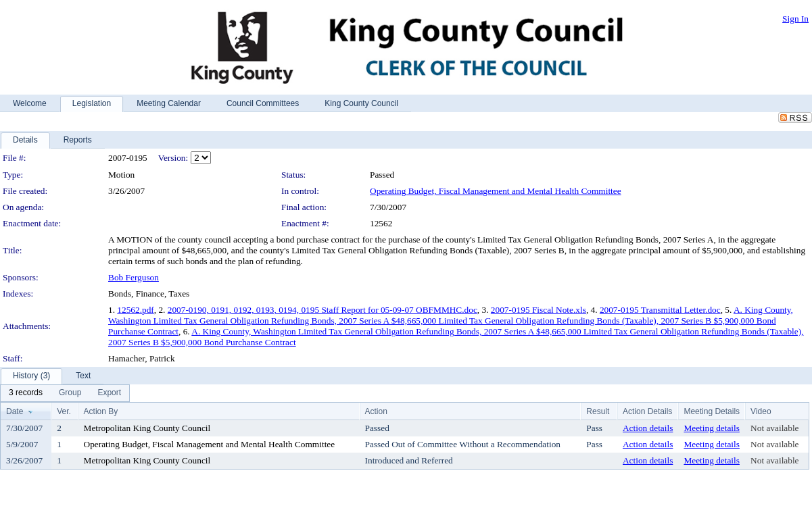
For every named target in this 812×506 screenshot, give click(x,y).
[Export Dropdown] (109, 393)
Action (376, 411)
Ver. (64, 411)
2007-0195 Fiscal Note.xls (539, 310)
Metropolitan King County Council (147, 428)
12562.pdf (135, 310)
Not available (774, 428)
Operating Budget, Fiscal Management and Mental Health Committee (496, 191)
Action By (101, 411)
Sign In (795, 19)
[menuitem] (26, 393)
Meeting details (712, 428)
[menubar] (65, 393)
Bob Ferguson (134, 277)
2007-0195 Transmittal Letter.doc (660, 310)
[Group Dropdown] (70, 393)
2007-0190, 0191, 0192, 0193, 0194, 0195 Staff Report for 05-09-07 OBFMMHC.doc (323, 310)
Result (598, 411)
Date (15, 411)
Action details (648, 428)
